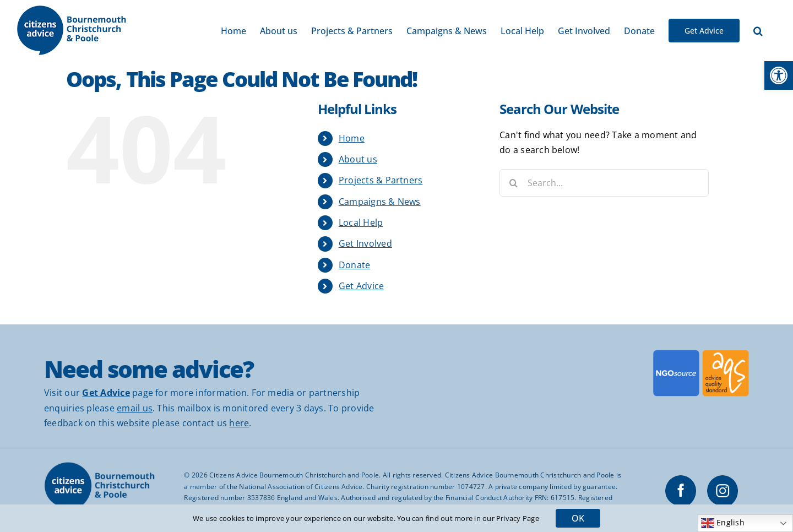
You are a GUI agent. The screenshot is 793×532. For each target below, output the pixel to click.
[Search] (513, 183)
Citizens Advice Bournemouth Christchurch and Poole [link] (294, 475)
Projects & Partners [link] (381, 180)
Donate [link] (354, 265)
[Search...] (604, 183)
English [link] (723, 523)
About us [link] (358, 159)
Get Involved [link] (365, 243)
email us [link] (135, 408)
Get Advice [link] (361, 286)
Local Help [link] (361, 222)
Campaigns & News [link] (380, 202)
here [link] (239, 423)
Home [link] (352, 138)
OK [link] (578, 518)
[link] (779, 75)
